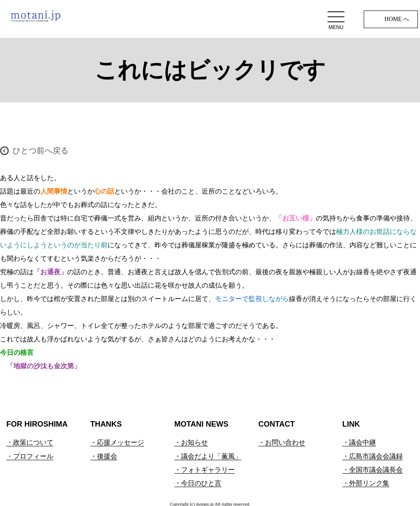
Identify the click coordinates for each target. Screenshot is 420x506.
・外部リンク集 (366, 483)
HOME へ (397, 19)
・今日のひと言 (198, 483)
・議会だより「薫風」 (208, 456)
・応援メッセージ (117, 442)
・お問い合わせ (282, 442)
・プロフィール (30, 456)
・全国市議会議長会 (373, 470)
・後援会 (104, 456)
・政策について (30, 442)
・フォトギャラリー (205, 470)
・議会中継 (359, 442)
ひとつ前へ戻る (41, 151)
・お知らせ (191, 442)
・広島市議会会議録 (373, 456)
